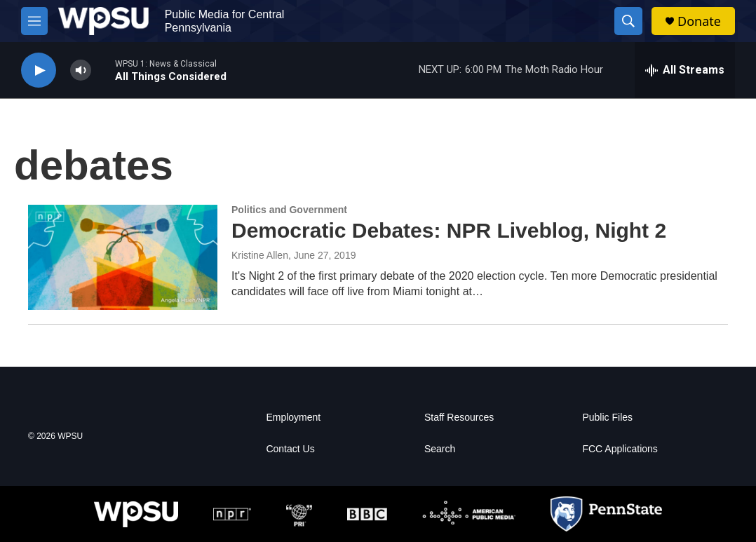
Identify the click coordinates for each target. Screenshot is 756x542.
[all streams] (685, 70)
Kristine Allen (260, 255)
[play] (39, 70)
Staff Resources (459, 418)
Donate (699, 21)
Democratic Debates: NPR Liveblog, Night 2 (449, 230)
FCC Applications (620, 449)
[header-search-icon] (628, 21)
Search (440, 449)
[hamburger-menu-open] (34, 21)
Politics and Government (289, 210)
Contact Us (290, 449)
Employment (293, 418)
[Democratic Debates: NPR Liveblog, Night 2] (123, 257)
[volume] (81, 70)
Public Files (607, 418)
